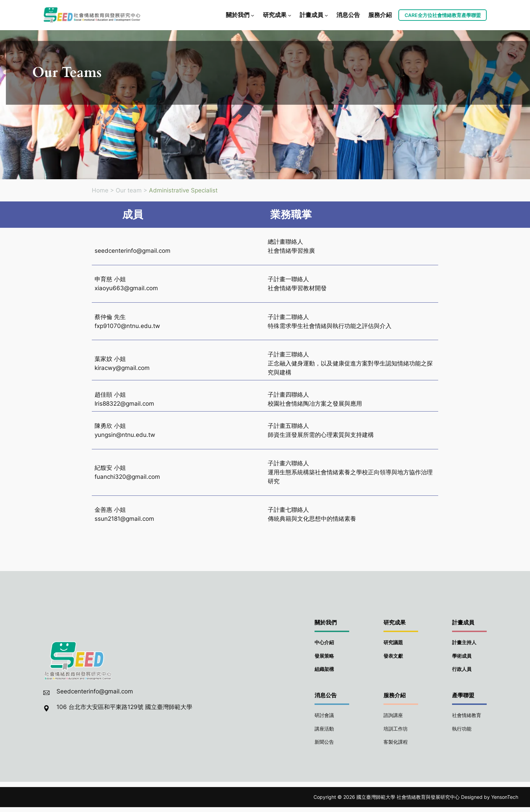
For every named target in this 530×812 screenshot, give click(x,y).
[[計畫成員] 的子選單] (326, 15)
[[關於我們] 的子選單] (253, 15)
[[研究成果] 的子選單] (290, 15)
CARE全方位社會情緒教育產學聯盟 (443, 15)
